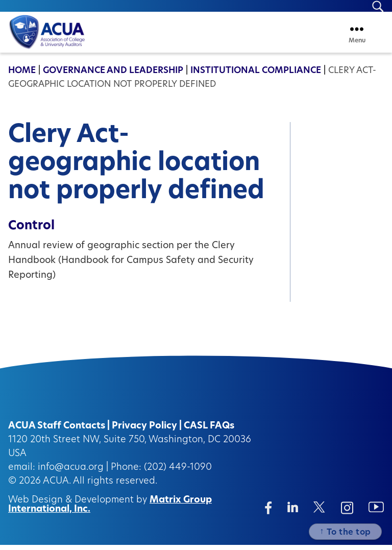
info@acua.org (71, 473)
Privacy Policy (144, 431)
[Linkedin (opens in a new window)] (293, 512)
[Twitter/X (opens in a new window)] (319, 512)
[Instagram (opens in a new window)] (347, 513)
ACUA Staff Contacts (57, 431)
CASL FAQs (209, 431)
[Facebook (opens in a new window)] (268, 513)
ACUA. (57, 486)
